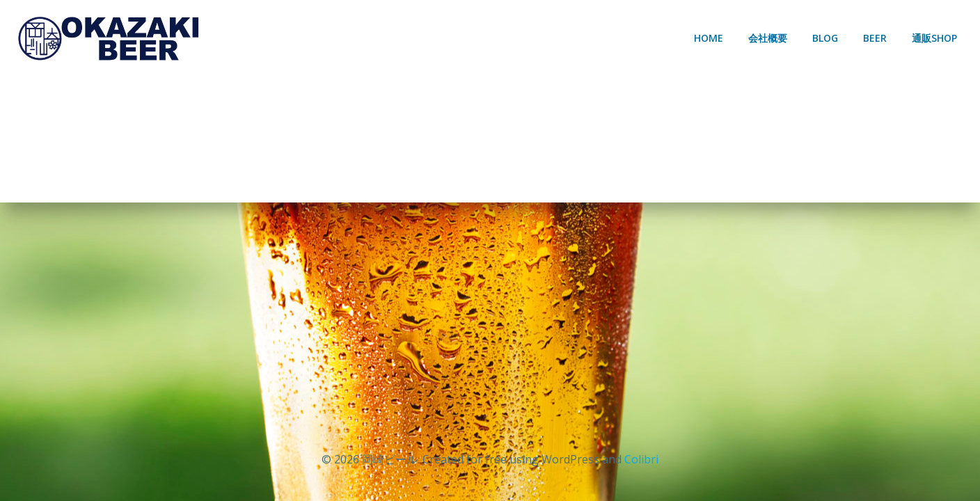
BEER (875, 38)
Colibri (641, 459)
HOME (709, 38)
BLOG (825, 38)
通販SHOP (934, 38)
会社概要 (768, 38)
